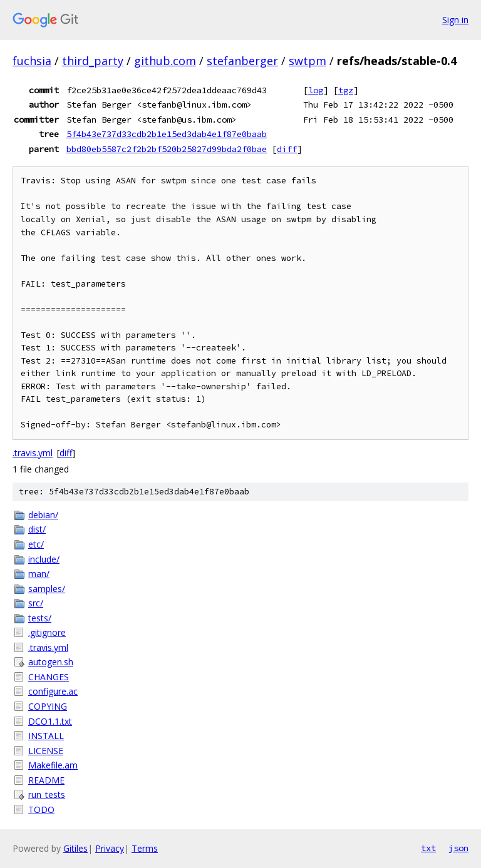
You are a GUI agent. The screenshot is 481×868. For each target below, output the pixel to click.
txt (428, 848)
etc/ (36, 544)
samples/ (47, 589)
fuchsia (32, 61)
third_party (93, 61)
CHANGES (49, 677)
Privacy (110, 848)
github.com (165, 61)
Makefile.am (53, 765)
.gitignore (47, 632)
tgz (346, 90)
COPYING (48, 706)
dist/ (37, 529)
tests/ (40, 618)
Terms (145, 848)
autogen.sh (51, 662)
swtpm (308, 61)
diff (287, 149)
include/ (44, 559)
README (46, 780)
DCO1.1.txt (50, 721)
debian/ (43, 515)
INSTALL (46, 736)
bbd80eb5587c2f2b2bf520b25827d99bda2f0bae (167, 149)
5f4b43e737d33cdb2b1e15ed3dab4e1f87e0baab (167, 134)
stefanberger (242, 61)
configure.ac (53, 691)
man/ (39, 574)
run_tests (47, 794)
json (458, 848)
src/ (36, 603)
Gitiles (75, 848)
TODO (41, 809)
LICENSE (46, 751)
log (316, 90)
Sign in (455, 20)
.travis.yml (33, 453)
